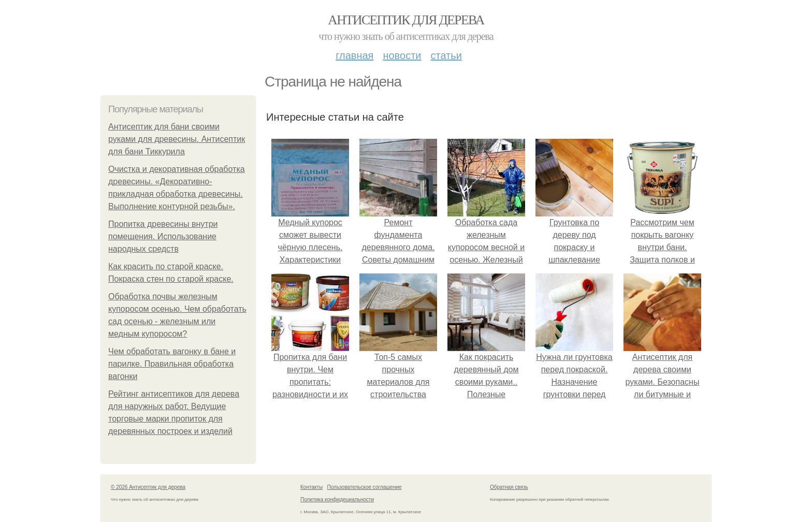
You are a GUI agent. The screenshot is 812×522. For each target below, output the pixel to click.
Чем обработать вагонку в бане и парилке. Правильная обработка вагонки (172, 364)
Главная (354, 55)
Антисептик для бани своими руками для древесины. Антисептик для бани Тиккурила (177, 139)
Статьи (446, 55)
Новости (402, 55)
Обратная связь (509, 487)
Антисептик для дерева (406, 20)
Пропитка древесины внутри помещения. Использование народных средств (163, 236)
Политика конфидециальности (337, 499)
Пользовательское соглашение (365, 487)
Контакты (311, 487)
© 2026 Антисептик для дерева (148, 487)
